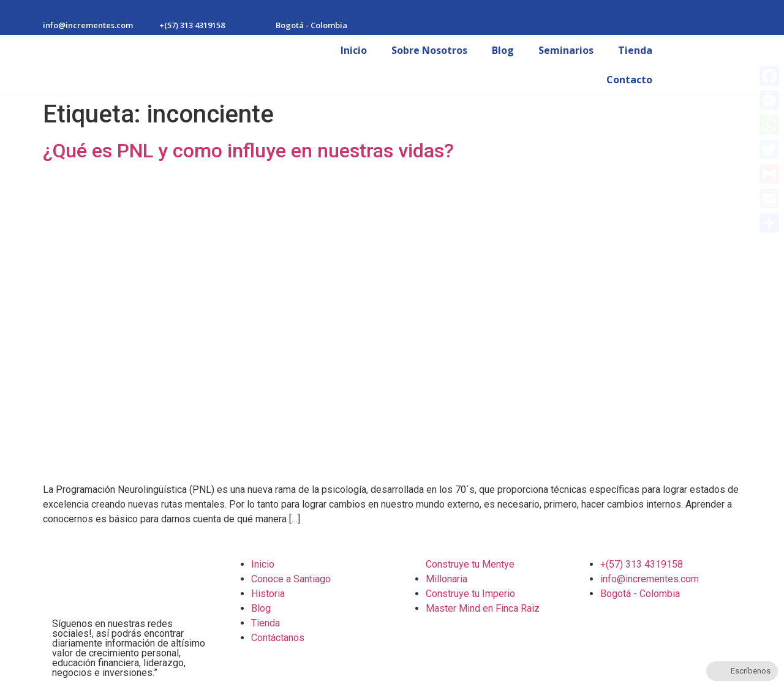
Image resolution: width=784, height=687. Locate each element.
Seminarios (566, 50)
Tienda (635, 50)
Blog (503, 50)
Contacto (629, 80)
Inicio (354, 50)
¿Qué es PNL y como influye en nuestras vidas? (248, 151)
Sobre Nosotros (429, 50)
